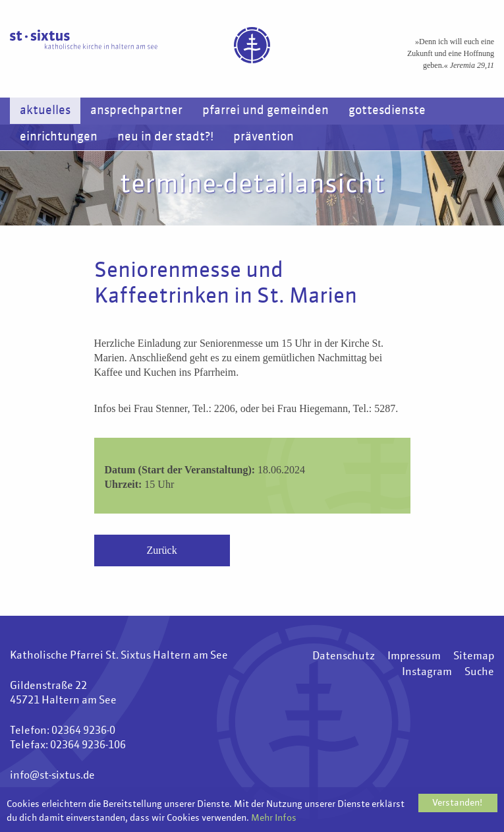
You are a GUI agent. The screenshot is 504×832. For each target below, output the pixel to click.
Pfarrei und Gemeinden (266, 111)
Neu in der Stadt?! (165, 137)
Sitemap (474, 657)
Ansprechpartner (136, 111)
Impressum (414, 657)
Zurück (162, 550)
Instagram (427, 672)
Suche (479, 672)
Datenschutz (344, 657)
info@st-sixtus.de (52, 776)
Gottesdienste (387, 111)
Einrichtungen (59, 137)
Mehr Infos (274, 818)
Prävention (264, 137)
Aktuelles (45, 111)
